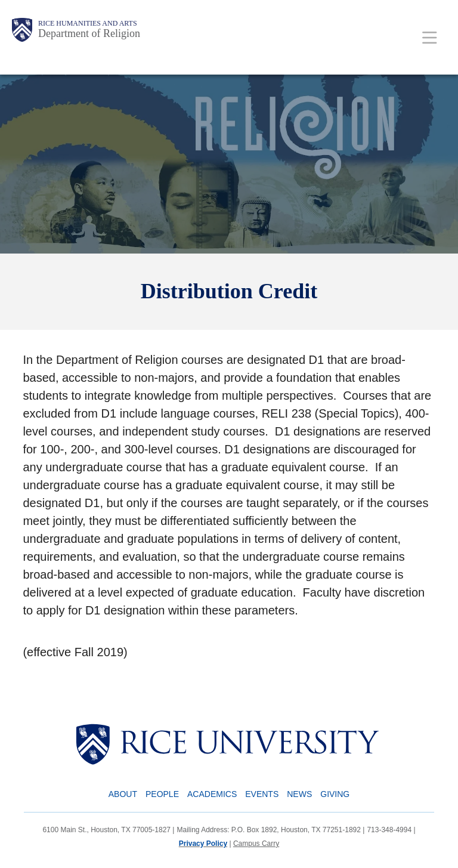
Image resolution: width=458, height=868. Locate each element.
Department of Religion (89, 33)
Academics (212, 794)
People (162, 794)
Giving (335, 794)
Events (262, 794)
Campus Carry (256, 844)
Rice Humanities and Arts (88, 23)
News (299, 794)
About (123, 794)
